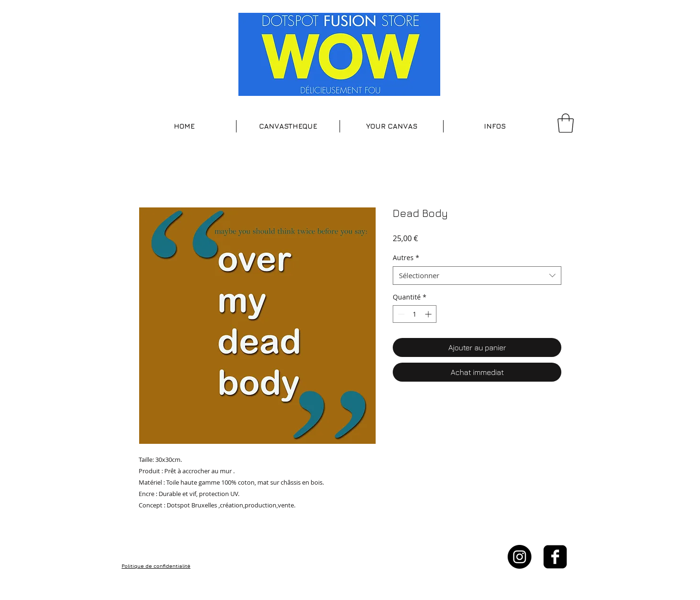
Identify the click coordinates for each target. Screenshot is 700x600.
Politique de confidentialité (156, 566)
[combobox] (477, 276)
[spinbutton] (415, 314)
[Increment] (429, 314)
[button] (288, 126)
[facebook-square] (555, 557)
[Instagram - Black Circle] (520, 557)
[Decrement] (400, 314)
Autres (406, 258)
